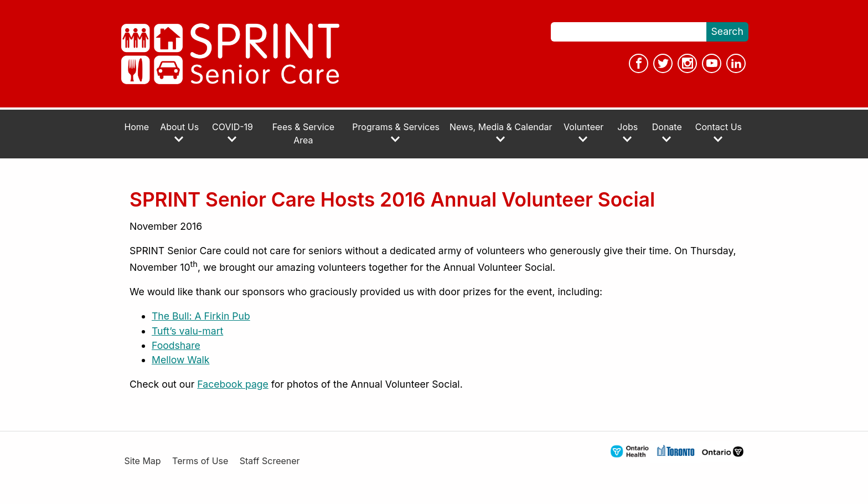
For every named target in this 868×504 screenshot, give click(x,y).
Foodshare (176, 345)
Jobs (627, 133)
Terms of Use (200, 461)
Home (136, 127)
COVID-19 (232, 133)
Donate (667, 133)
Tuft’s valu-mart (187, 331)
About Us (179, 133)
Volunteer (583, 133)
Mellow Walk (181, 360)
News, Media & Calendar (501, 133)
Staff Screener (270, 461)
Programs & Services (396, 133)
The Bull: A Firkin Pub (201, 316)
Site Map (142, 461)
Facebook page (233, 384)
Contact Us (719, 133)
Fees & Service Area (303, 134)
